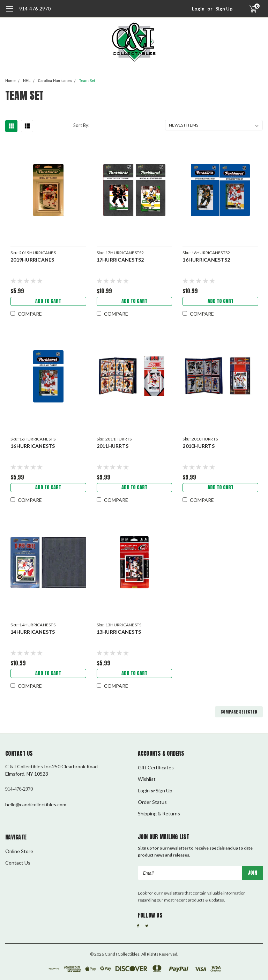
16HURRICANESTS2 (206, 260)
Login (198, 9)
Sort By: (81, 125)
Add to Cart (48, 301)
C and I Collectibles (122, 954)
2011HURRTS (113, 446)
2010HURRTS (199, 446)
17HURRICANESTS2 (120, 260)
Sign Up (224, 9)
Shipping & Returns (159, 813)
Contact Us (18, 863)
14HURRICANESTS (33, 632)
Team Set (87, 81)
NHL (27, 81)
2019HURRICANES (32, 260)
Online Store (19, 851)
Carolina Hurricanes (55, 81)
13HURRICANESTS (119, 632)
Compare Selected (239, 712)
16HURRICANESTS (33, 446)
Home (10, 81)
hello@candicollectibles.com (36, 804)
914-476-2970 (35, 9)
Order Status (152, 802)
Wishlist (147, 779)
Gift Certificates (156, 767)
